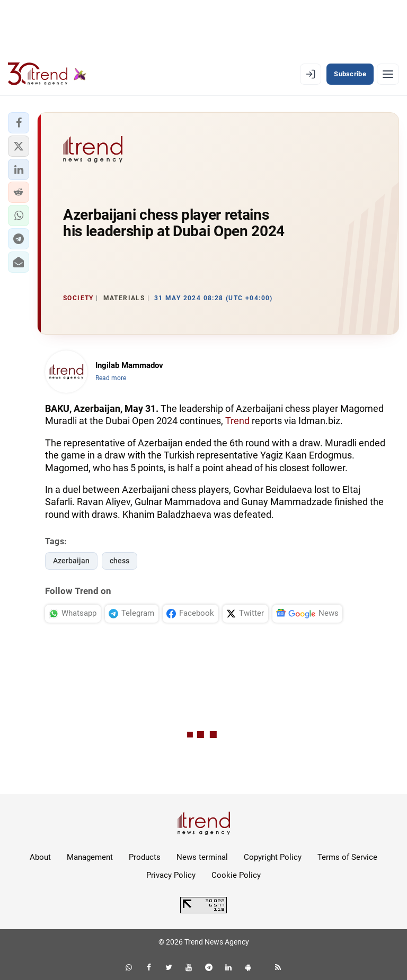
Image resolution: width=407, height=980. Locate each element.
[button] (19, 123)
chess (120, 561)
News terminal (202, 857)
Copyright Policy (273, 857)
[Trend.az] (47, 74)
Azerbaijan (71, 561)
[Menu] (388, 74)
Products (145, 857)
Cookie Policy (236, 875)
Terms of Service (347, 857)
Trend (237, 421)
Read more (111, 378)
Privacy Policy (171, 875)
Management (90, 857)
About (40, 857)
